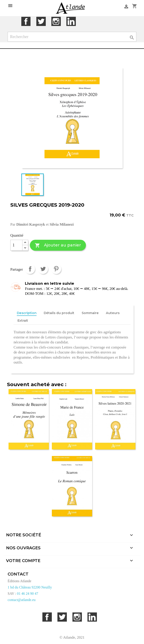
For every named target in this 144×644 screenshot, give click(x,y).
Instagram (56, 21)
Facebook (26, 21)
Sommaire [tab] (90, 313)
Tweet (43, 269)
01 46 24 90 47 (28, 594)
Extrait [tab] (23, 321)
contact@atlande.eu (22, 600)
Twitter (41, 21)
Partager (30, 269)
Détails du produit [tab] (59, 313)
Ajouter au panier (58, 245)
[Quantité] (16, 245)
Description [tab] (27, 313)
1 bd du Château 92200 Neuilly (30, 587)
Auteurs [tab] (113, 313)
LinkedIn (71, 21)
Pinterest (56, 269)
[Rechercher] (72, 37)
